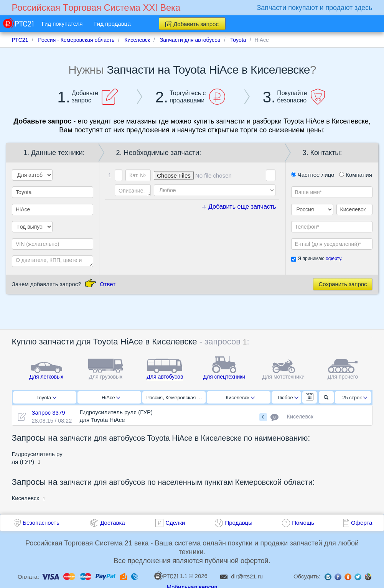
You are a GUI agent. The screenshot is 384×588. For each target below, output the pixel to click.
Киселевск (240, 398)
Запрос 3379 (48, 413)
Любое (288, 398)
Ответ (108, 284)
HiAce (111, 398)
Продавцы (239, 523)
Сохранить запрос (343, 284)
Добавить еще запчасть (239, 207)
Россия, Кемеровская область (176, 398)
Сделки (175, 523)
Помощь (303, 523)
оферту (333, 259)
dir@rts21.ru (247, 576)
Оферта (362, 523)
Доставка (112, 523)
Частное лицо (313, 175)
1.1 (171, 576)
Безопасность (41, 523)
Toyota (46, 398)
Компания (356, 175)
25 (355, 398)
